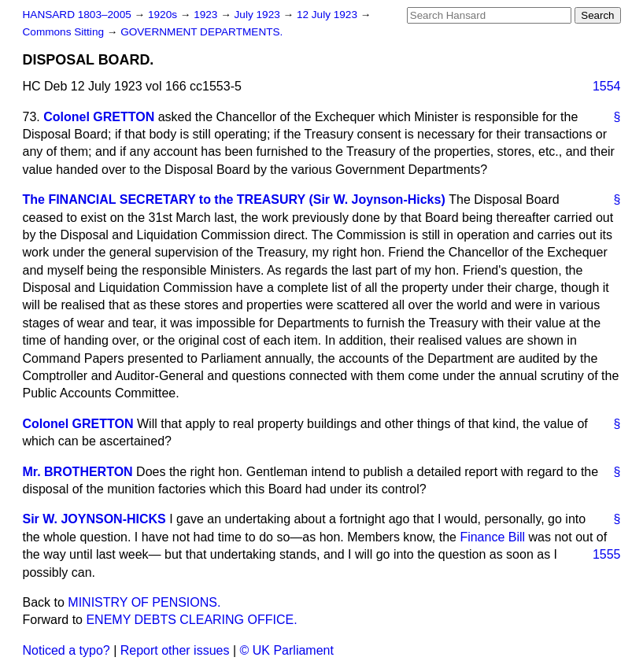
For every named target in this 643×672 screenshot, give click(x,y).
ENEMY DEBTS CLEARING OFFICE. (191, 620)
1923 (207, 15)
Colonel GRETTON (99, 117)
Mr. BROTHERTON (78, 472)
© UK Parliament (287, 650)
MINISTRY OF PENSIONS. (144, 602)
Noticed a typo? (67, 650)
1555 (607, 554)
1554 (607, 86)
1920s (164, 15)
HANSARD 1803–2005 (77, 15)
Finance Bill (492, 537)
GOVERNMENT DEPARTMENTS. (201, 32)
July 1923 (259, 15)
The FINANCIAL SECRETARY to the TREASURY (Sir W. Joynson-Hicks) (234, 199)
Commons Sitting (65, 32)
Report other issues (175, 650)
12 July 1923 (329, 15)
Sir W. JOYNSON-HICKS (94, 519)
